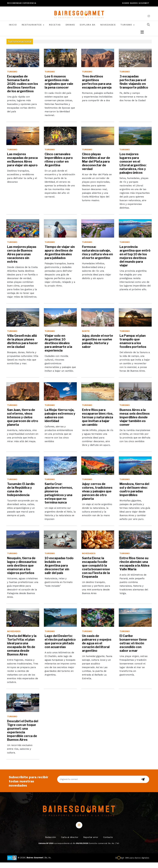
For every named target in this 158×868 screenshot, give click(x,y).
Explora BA (88, 30)
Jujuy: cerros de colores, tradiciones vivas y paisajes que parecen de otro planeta (97, 497)
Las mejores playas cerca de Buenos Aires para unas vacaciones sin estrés (22, 260)
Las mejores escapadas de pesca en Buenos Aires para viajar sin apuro (22, 165)
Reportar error (91, 843)
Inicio (13, 30)
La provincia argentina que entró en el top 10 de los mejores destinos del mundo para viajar (135, 262)
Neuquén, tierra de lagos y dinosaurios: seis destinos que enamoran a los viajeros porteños (22, 571)
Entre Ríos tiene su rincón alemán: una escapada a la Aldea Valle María (134, 569)
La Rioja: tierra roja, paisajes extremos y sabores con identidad (60, 421)
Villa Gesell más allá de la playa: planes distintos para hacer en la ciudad (22, 347)
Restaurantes (33, 30)
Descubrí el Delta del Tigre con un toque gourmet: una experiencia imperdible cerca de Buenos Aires (23, 736)
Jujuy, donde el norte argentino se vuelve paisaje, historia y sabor (98, 347)
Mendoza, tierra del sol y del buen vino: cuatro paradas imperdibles (134, 495)
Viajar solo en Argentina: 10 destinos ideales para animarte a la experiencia (58, 349)
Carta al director (70, 843)
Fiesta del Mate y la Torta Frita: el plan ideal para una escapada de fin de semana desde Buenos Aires (22, 651)
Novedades (108, 30)
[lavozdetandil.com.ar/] (79, 16)
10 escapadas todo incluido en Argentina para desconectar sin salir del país (59, 571)
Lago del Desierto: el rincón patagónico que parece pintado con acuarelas (60, 647)
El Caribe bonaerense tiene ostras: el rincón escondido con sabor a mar (133, 649)
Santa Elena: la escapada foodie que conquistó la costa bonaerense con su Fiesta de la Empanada (96, 573)
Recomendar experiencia (22, 3)
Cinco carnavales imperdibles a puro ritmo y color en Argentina (59, 165)
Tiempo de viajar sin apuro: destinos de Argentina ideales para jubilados (60, 258)
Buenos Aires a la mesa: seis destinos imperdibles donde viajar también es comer (135, 423)
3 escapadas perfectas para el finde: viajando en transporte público (134, 87)
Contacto (108, 843)
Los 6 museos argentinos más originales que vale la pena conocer (59, 87)
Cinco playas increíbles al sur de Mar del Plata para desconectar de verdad (96, 167)
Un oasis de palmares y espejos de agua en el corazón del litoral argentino (97, 649)
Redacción (51, 843)
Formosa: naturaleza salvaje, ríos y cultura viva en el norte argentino (97, 258)
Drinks (70, 30)
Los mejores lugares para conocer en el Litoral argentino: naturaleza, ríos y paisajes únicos (133, 169)
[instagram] (149, 16)
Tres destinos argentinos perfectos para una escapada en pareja (97, 87)
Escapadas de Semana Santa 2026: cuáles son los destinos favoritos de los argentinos (23, 89)
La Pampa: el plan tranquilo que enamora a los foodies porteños (133, 347)
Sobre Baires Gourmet (136, 3)
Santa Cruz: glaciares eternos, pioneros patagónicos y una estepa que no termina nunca (59, 499)
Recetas (55, 30)
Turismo (127, 30)
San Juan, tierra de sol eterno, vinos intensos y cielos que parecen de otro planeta (23, 423)
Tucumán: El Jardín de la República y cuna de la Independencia (21, 495)
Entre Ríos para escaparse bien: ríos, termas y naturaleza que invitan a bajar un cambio (98, 423)
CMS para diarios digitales (137, 863)
